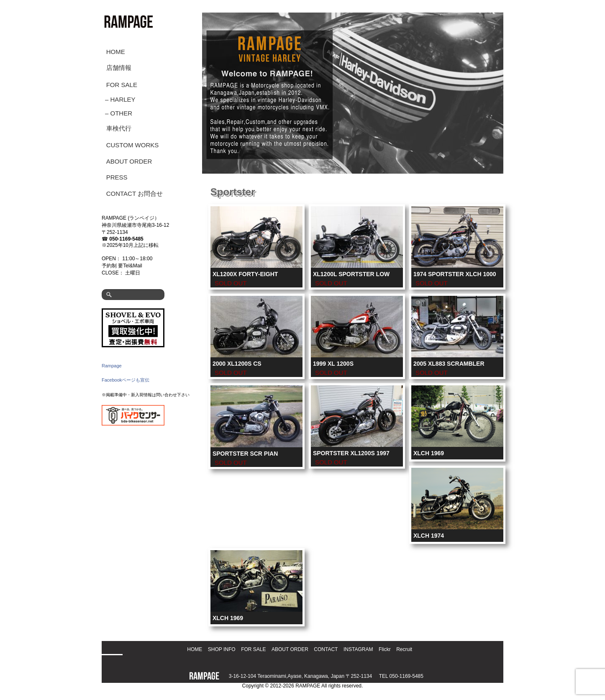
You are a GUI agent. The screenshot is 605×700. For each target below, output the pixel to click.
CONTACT (326, 649)
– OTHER (119, 113)
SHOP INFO (222, 649)
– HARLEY (120, 99)
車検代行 (119, 128)
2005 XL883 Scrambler (449, 364)
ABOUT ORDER (129, 161)
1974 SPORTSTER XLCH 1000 (455, 274)
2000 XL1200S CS (237, 364)
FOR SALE (122, 85)
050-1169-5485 (126, 239)
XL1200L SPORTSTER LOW (351, 274)
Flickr (385, 649)
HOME (116, 52)
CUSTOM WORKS (133, 145)
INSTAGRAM (358, 649)
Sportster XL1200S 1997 (351, 453)
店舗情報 (119, 68)
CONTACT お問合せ (135, 194)
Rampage (112, 366)
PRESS (117, 177)
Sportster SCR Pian (245, 454)
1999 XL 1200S (333, 364)
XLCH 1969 (429, 453)
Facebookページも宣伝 (126, 380)
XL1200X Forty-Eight (245, 274)
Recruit (404, 649)
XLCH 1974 (429, 536)
